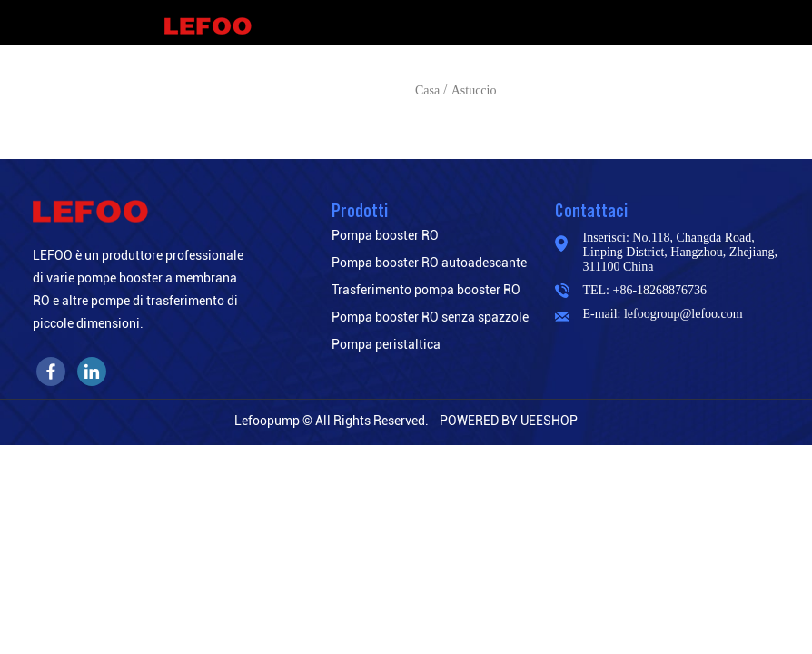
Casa (427, 90)
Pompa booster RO (385, 235)
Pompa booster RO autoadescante (429, 263)
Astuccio (474, 90)
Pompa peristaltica (386, 344)
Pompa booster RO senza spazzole (430, 317)
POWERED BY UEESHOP (509, 421)
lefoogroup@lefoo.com (683, 314)
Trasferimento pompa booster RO (426, 290)
